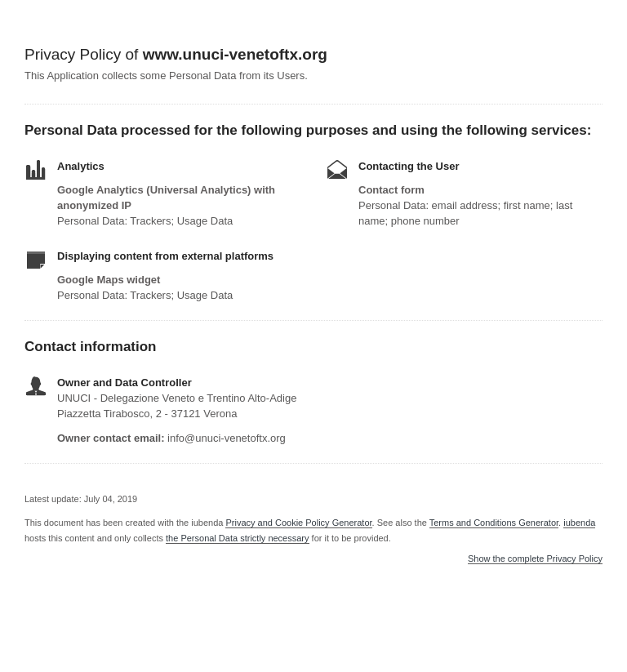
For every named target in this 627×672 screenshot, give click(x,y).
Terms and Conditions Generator (494, 523)
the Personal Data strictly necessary (237, 538)
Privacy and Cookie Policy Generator (298, 523)
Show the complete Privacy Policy (535, 559)
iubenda (579, 523)
